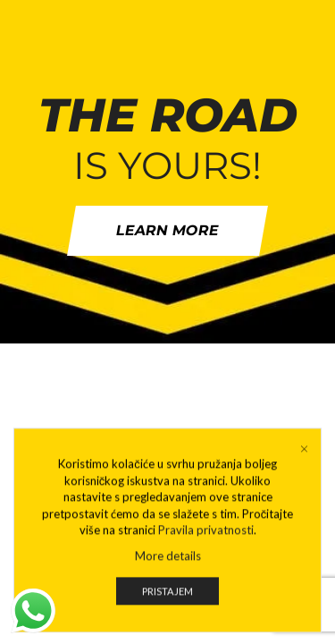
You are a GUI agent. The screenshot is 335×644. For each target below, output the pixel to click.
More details (168, 565)
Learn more (167, 230)
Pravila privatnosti (206, 540)
